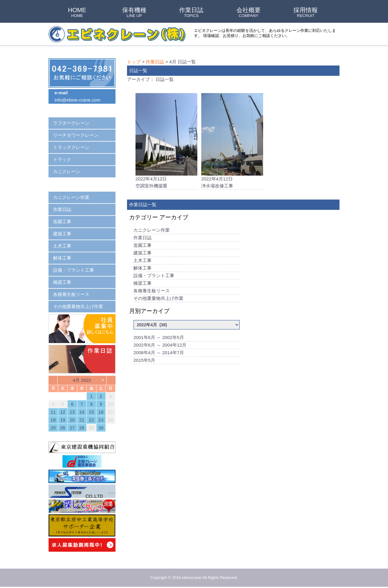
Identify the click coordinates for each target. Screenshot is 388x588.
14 (82, 412)
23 (101, 420)
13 (72, 412)
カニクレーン (67, 171)
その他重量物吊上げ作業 (158, 299)
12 (63, 412)
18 (53, 420)
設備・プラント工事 (154, 276)
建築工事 (142, 253)
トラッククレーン (71, 147)
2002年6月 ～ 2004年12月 (160, 346)
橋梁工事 (142, 284)
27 (72, 428)
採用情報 (306, 13)
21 (82, 420)
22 (91, 420)
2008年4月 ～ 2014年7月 (159, 353)
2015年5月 (144, 361)
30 (101, 428)
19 (63, 420)
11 (53, 412)
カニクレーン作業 (152, 231)
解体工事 (142, 269)
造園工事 (142, 246)
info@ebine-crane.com (77, 100)
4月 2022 (82, 380)
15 (91, 412)
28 (82, 428)
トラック (62, 159)
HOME (77, 13)
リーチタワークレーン (76, 135)
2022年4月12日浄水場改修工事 (232, 141)
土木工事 (142, 261)
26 (63, 428)
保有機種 (134, 13)
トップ (134, 62)
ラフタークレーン (71, 123)
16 (101, 412)
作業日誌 (191, 13)
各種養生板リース (152, 291)
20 (72, 420)
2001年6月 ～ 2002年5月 (159, 338)
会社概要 (249, 13)
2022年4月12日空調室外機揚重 (166, 141)
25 (53, 428)
